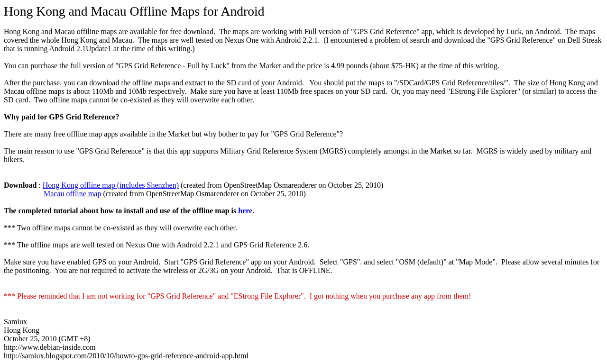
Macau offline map (72, 194)
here (245, 211)
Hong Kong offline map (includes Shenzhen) (111, 185)
